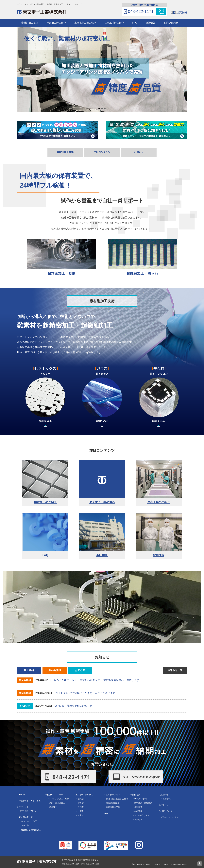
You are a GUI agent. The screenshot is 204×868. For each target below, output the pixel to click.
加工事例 (29, 670)
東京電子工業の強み (85, 23)
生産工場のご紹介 (114, 23)
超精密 (81, 807)
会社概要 (138, 807)
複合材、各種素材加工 (31, 830)
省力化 (81, 815)
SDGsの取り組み (142, 815)
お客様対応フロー (114, 807)
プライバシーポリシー (170, 817)
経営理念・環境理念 (143, 803)
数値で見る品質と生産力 (117, 799)
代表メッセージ (141, 799)
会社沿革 (138, 811)
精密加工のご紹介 (56, 23)
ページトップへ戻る (200, 864)
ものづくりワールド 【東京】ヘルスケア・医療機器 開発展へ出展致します (96, 680)
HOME (22, 795)
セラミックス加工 (29, 821)
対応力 (81, 811)
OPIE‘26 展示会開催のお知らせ (74, 706)
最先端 (81, 799)
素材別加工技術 (30, 23)
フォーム (161, 11)
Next (183, 70)
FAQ (135, 23)
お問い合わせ (171, 23)
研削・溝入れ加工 (57, 803)
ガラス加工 (26, 825)
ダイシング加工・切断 (59, 799)
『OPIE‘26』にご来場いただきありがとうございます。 (86, 693)
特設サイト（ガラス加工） (31, 801)
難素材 (81, 803)
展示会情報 (55, 670)
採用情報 (182, 13)
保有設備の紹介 (113, 803)
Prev (21, 70)
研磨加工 (53, 807)
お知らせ (139, 152)
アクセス (138, 820)
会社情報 (150, 23)
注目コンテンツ (102, 152)
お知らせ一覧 (175, 670)
